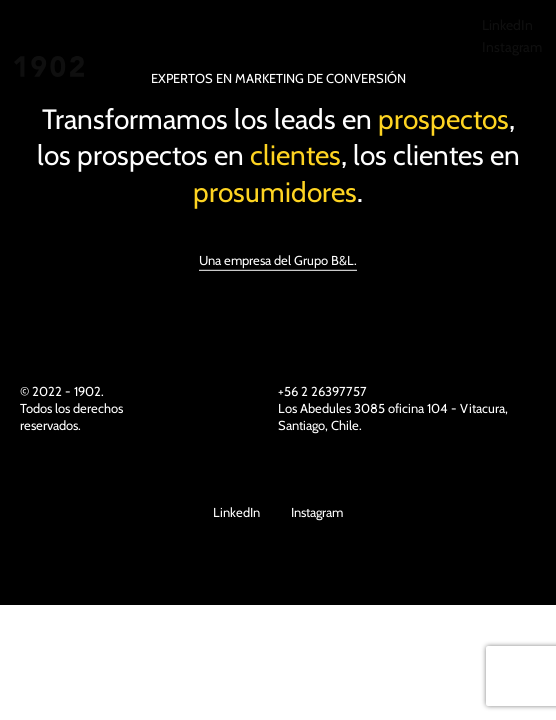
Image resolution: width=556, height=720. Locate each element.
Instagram (512, 47)
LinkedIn (507, 25)
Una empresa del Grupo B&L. (278, 260)
